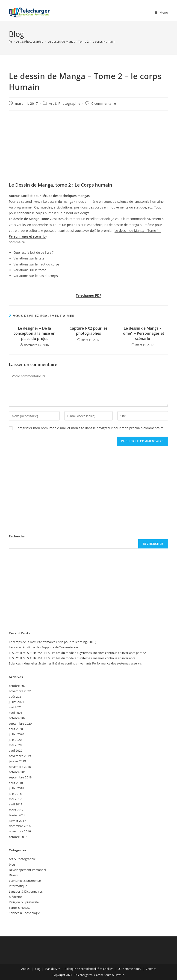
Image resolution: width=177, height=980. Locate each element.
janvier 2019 (17, 761)
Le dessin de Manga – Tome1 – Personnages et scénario (143, 333)
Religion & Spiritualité (24, 902)
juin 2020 (15, 740)
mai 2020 (15, 745)
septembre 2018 (20, 777)
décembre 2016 (20, 826)
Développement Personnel (27, 870)
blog (12, 864)
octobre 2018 (18, 772)
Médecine (16, 897)
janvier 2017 (17, 821)
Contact (151, 969)
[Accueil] (10, 42)
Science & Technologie (24, 913)
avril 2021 (16, 713)
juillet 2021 (16, 702)
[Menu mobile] (161, 12)
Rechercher (17, 536)
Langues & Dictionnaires (26, 891)
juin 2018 (15, 794)
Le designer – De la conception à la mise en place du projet (34, 333)
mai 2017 (15, 799)
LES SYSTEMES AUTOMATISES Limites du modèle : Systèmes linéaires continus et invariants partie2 (77, 653)
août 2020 (16, 729)
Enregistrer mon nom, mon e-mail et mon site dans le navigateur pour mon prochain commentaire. (90, 428)
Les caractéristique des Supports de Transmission (43, 647)
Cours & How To (114, 975)
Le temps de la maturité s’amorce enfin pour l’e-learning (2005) (52, 642)
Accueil (26, 969)
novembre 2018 (20, 767)
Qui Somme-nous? (130, 969)
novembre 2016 (20, 831)
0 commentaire (104, 103)
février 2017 (17, 815)
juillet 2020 (16, 734)
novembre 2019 (20, 756)
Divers (13, 875)
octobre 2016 (18, 837)
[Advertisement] (88, 148)
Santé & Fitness (19, 908)
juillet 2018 (16, 788)
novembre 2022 (20, 691)
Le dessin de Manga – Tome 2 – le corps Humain (81, 42)
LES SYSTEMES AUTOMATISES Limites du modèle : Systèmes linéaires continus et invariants (72, 658)
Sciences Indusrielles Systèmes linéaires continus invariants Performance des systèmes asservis (75, 663)
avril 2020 (16, 751)
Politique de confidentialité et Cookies (89, 969)
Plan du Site (53, 969)
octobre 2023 (18, 686)
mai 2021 (15, 707)
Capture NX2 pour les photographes (88, 331)
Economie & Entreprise (25, 881)
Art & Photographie (65, 103)
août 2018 (16, 783)
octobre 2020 (18, 718)
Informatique (18, 886)
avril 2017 (16, 804)
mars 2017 (16, 810)
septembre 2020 (20, 724)
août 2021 (16, 697)
